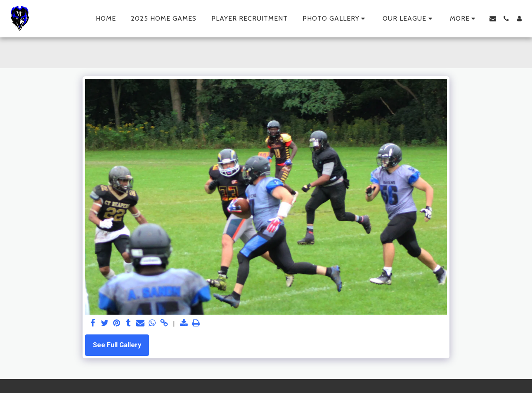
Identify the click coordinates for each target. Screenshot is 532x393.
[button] (335, 19)
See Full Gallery (117, 345)
